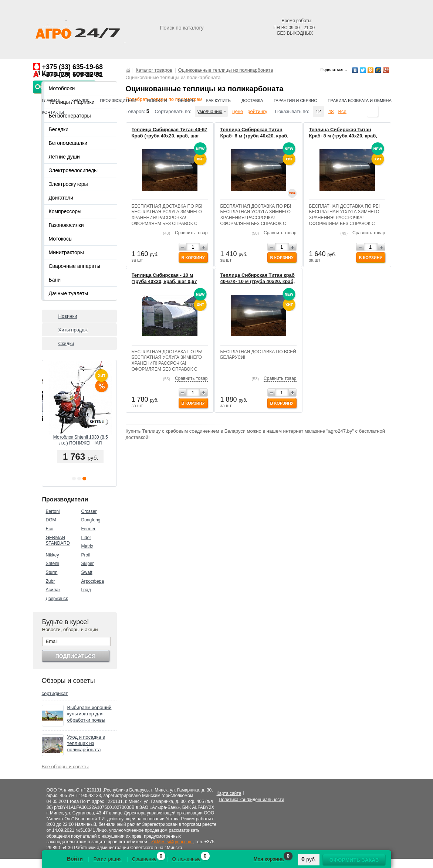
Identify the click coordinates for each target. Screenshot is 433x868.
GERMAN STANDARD (58, 541)
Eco (50, 529)
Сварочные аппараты (75, 266)
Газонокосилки (66, 225)
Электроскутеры (68, 184)
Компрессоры (65, 211)
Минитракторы (66, 252)
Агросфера (93, 581)
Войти (75, 859)
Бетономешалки (68, 143)
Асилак (53, 590)
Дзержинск (57, 599)
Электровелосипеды (73, 170)
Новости (157, 101)
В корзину (193, 258)
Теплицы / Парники (72, 102)
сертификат (55, 693)
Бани (55, 280)
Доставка (252, 101)
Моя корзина (269, 859)
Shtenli (53, 564)
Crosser (89, 511)
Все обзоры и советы (65, 767)
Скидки (66, 343)
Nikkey (53, 555)
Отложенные (186, 859)
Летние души (64, 157)
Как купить (219, 101)
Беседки (59, 129)
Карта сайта (229, 793)
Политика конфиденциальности (252, 800)
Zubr (50, 581)
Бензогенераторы (70, 116)
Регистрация (108, 859)
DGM (51, 520)
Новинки (68, 316)
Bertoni (53, 511)
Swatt (87, 572)
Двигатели (61, 198)
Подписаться (75, 656)
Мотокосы (61, 239)
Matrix (87, 546)
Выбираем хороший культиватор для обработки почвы (89, 714)
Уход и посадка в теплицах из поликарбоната (86, 743)
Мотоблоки (62, 88)
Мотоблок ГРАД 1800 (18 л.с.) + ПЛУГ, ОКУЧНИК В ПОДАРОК (79, 440)
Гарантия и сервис (295, 101)
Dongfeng (91, 520)
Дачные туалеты (69, 293)
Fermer (89, 529)
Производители (118, 101)
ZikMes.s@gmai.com (172, 842)
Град (86, 590)
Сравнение (144, 859)
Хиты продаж (73, 330)
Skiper (88, 564)
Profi (86, 555)
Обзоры (187, 101)
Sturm (52, 572)
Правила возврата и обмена (360, 101)
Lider (86, 538)
